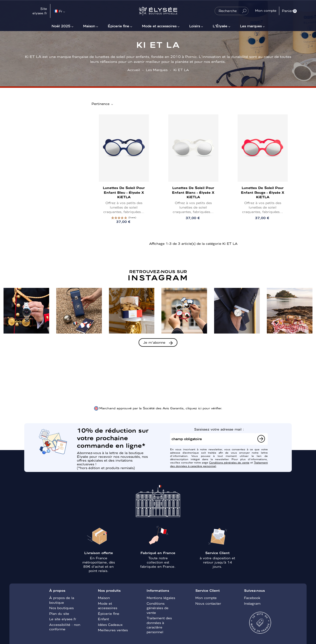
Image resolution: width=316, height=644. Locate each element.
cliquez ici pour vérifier (203, 408)
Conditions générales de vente (229, 462)
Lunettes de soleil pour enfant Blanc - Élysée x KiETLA (193, 192)
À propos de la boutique (62, 600)
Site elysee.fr (40, 11)
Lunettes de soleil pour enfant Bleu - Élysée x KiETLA (124, 192)
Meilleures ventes (113, 630)
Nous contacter (208, 603)
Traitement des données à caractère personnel (159, 625)
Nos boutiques (61, 608)
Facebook (252, 598)
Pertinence (103, 104)
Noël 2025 (61, 26)
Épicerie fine (118, 26)
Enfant (103, 619)
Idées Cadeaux (110, 624)
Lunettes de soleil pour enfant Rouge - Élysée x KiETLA (263, 192)
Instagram (252, 603)
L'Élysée (220, 26)
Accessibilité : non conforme (65, 627)
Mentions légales (161, 598)
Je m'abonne (154, 342)
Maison (89, 26)
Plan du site (59, 613)
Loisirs (195, 26)
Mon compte (206, 598)
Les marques (251, 26)
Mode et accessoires (159, 26)
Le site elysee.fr (63, 619)
